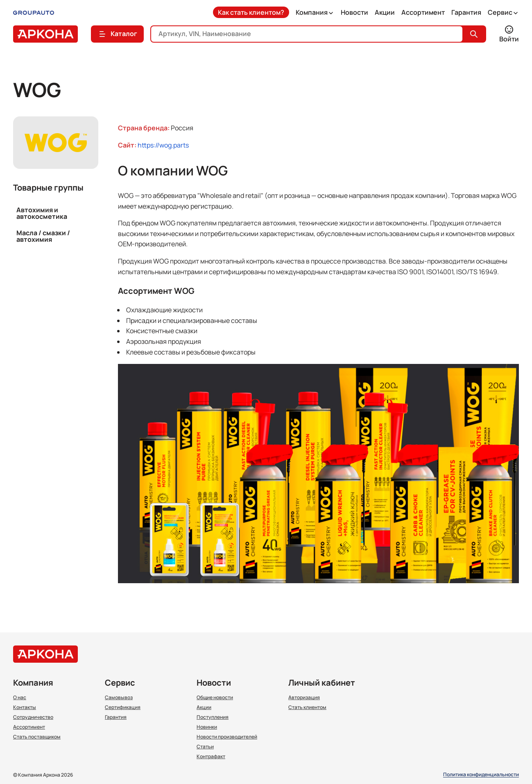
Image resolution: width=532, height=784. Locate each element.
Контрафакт (211, 757)
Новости (354, 12)
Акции (385, 12)
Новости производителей (227, 737)
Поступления (213, 717)
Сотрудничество (33, 717)
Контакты (25, 707)
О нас (20, 698)
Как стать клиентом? (251, 12)
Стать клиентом (307, 707)
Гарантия (466, 12)
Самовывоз (119, 698)
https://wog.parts (163, 145)
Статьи (205, 747)
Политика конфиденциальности (481, 775)
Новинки (207, 727)
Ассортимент (423, 12)
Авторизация (304, 698)
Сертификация (123, 707)
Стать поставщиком (37, 737)
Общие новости (215, 698)
